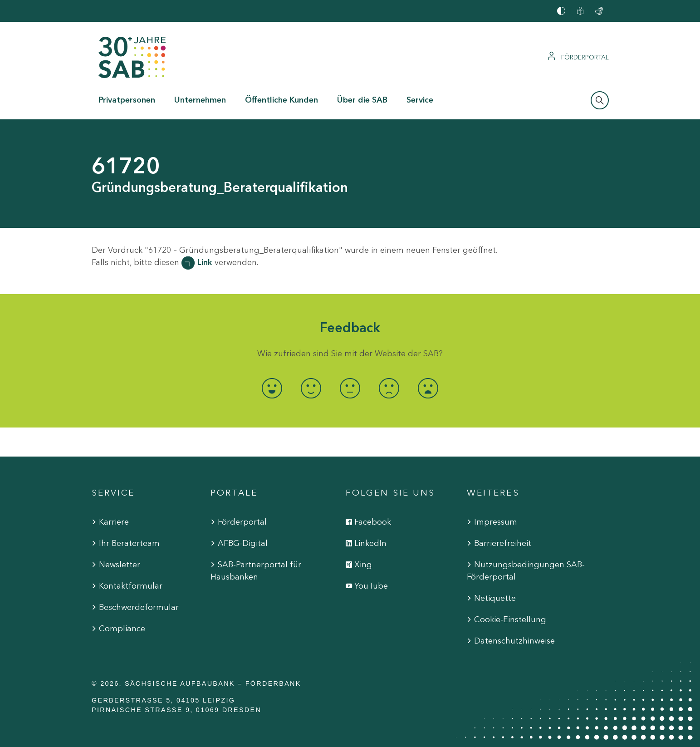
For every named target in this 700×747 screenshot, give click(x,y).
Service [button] (420, 100)
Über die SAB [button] (362, 100)
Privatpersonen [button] (127, 100)
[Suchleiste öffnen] (600, 100)
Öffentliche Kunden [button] (281, 100)
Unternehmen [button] (200, 100)
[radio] (272, 388)
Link (205, 262)
